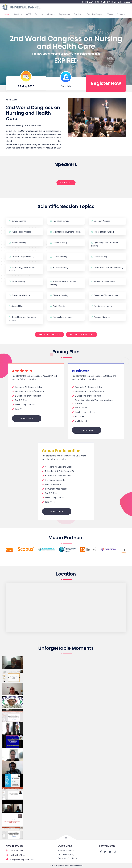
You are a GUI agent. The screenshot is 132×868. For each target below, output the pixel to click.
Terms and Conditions (67, 858)
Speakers (78, 15)
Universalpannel (76, 866)
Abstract (51, 15)
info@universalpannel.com (20, 859)
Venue (110, 15)
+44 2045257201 (16, 851)
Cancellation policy (66, 855)
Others (120, 15)
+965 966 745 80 (16, 855)
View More (66, 183)
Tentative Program (95, 15)
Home (7, 15)
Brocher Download (49, 334)
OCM (29, 15)
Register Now (27, 418)
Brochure (39, 15)
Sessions (18, 15)
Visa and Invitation (66, 851)
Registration (64, 15)
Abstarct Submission (82, 334)
